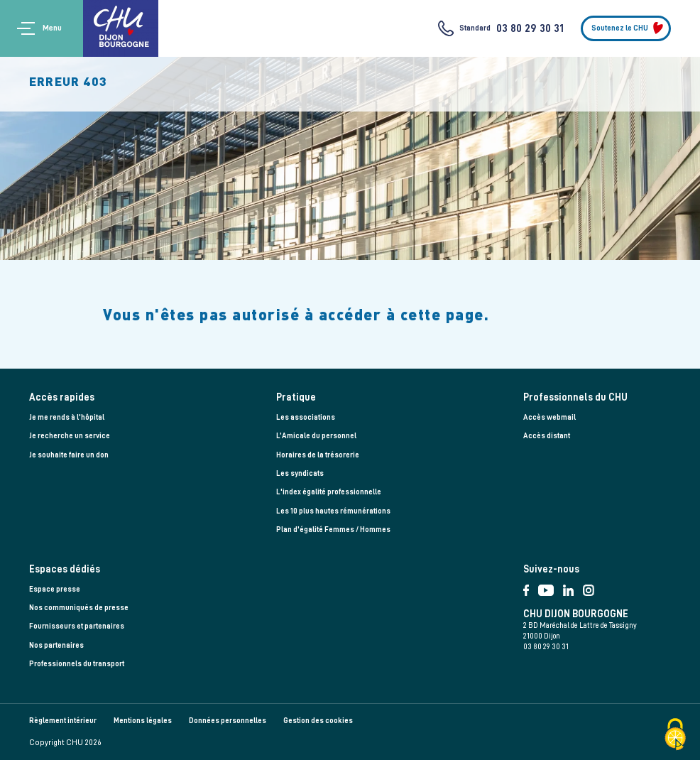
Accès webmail (549, 417)
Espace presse (55, 589)
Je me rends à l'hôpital (67, 417)
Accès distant (547, 436)
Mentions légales (143, 721)
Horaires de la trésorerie (318, 455)
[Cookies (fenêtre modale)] (675, 735)
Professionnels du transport (77, 664)
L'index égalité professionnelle (329, 492)
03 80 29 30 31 (530, 28)
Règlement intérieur (63, 721)
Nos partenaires (56, 645)
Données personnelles (228, 721)
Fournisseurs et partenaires (77, 626)
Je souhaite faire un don (69, 455)
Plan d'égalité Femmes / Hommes (333, 530)
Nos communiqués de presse (79, 608)
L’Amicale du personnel (316, 436)
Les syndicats (300, 473)
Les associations (306, 417)
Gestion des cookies (318, 721)
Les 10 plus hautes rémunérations (333, 511)
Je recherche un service (70, 436)
